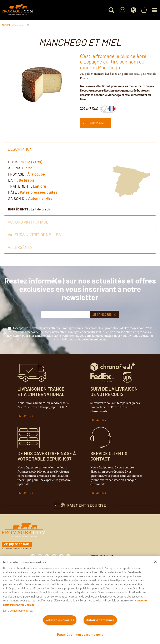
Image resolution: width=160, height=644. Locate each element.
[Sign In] (122, 10)
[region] (80, 600)
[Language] (133, 10)
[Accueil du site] (17, 10)
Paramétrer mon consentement (80, 635)
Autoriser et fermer (100, 620)
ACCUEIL (6, 25)
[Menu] (154, 10)
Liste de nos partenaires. (18, 611)
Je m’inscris (104, 314)
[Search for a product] (111, 10)
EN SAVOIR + (25, 416)
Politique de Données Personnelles (84, 340)
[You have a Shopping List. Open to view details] (144, 10)
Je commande (96, 123)
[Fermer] (155, 562)
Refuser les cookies (60, 620)
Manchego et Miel (22, 25)
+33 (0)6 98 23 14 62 (17, 544)
